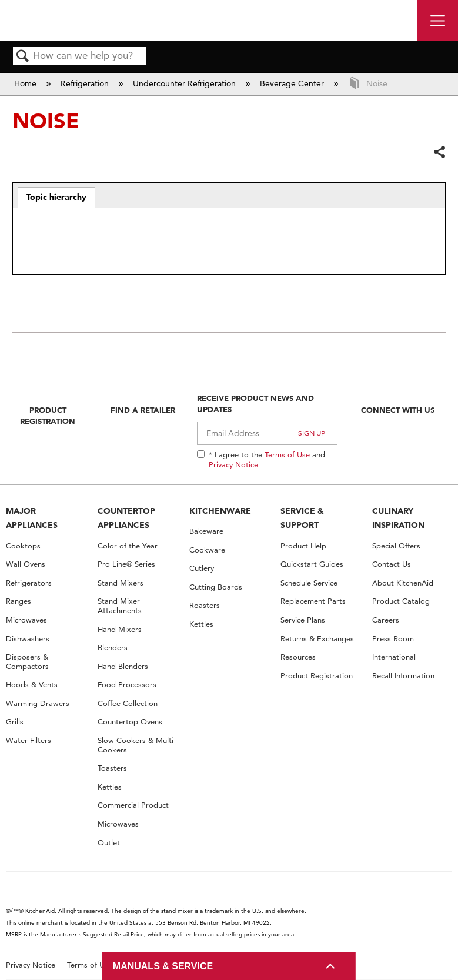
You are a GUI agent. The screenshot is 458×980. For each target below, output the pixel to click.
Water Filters (29, 740)
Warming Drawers (38, 703)
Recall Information (403, 676)
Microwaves (26, 620)
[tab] (57, 198)
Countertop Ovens (130, 722)
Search (23, 57)
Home (26, 83)
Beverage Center (293, 83)
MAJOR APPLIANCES (32, 518)
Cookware (207, 550)
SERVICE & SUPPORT (302, 518)
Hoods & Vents (32, 685)
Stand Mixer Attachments (120, 606)
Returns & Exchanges (317, 639)
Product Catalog (401, 601)
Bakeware (206, 531)
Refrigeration (86, 83)
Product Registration (48, 415)
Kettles (110, 787)
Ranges (19, 601)
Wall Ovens (26, 564)
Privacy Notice (233, 464)
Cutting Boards (216, 587)
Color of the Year (128, 546)
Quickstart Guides (312, 564)
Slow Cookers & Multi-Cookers (137, 745)
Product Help (303, 546)
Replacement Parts (313, 601)
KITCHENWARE (220, 511)
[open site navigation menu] (437, 21)
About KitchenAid (403, 583)
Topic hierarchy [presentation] (56, 197)
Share (439, 152)
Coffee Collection (128, 703)
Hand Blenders (123, 666)
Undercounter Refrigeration (185, 83)
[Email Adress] (268, 433)
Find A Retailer (143, 410)
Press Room (393, 639)
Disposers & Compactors (27, 662)
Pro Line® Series (126, 564)
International (394, 657)
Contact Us (392, 564)
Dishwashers (28, 639)
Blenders (113, 648)
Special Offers (396, 546)
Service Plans (303, 620)
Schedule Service (309, 583)
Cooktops (23, 546)
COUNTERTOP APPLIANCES (126, 518)
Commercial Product (133, 805)
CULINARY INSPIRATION (398, 518)
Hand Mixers (120, 629)
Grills (15, 722)
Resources (298, 657)
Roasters (205, 605)
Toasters (112, 768)
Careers (386, 620)
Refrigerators (29, 583)
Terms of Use (287, 454)
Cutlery (202, 568)
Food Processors (127, 685)
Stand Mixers (121, 583)
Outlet (109, 843)
